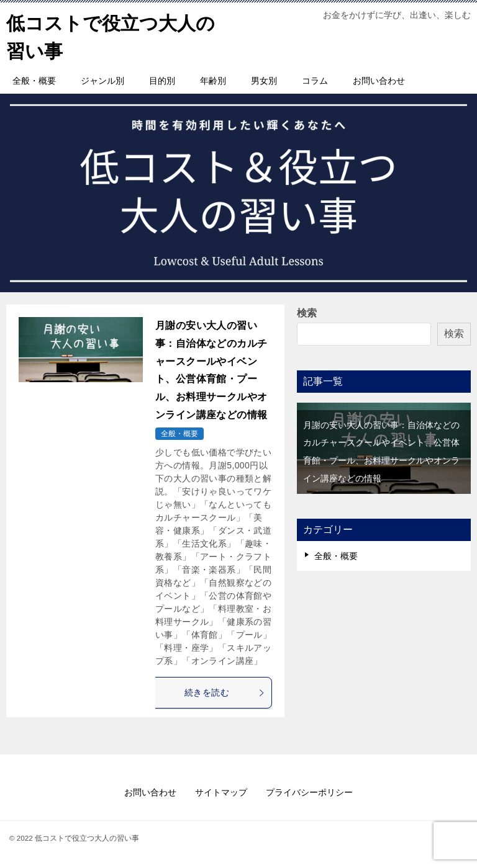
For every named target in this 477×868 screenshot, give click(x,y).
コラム (315, 81)
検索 (307, 313)
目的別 (162, 81)
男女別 (264, 81)
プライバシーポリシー (309, 792)
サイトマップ (221, 792)
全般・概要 (34, 81)
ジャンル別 (102, 81)
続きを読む (225, 692)
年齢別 (213, 81)
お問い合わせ (379, 81)
